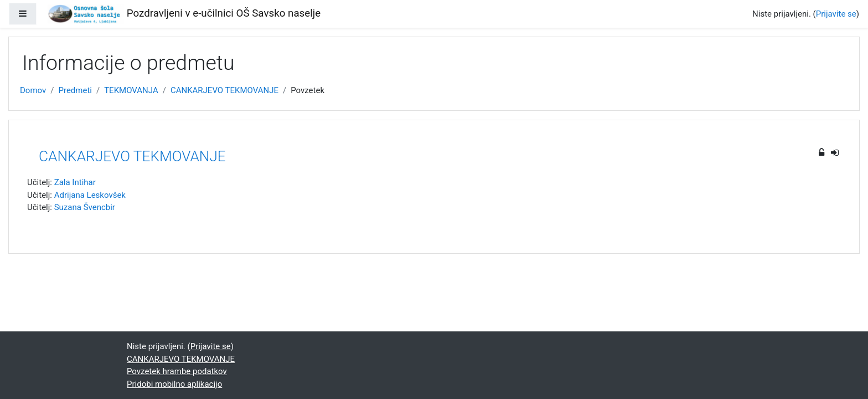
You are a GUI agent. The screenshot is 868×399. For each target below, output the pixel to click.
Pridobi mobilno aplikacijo (174, 384)
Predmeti (75, 90)
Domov (33, 90)
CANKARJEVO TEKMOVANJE (224, 90)
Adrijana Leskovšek (90, 195)
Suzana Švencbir (85, 207)
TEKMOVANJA (131, 90)
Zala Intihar (75, 182)
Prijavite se (836, 14)
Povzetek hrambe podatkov (177, 371)
